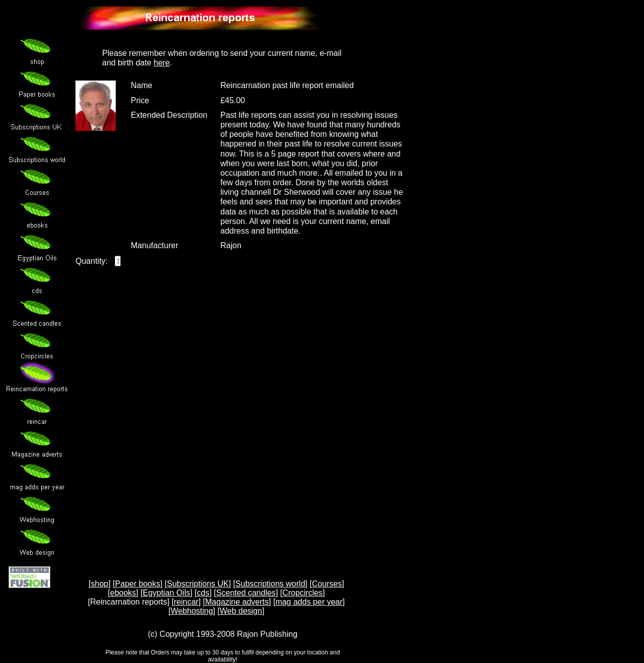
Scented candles (246, 593)
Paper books (138, 584)
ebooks (123, 593)
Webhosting (192, 611)
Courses (327, 584)
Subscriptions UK (198, 584)
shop (100, 584)
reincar (186, 602)
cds (203, 593)
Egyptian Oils (167, 593)
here (162, 63)
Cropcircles (302, 593)
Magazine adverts (237, 602)
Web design (241, 611)
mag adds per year (309, 602)
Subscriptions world (270, 584)
